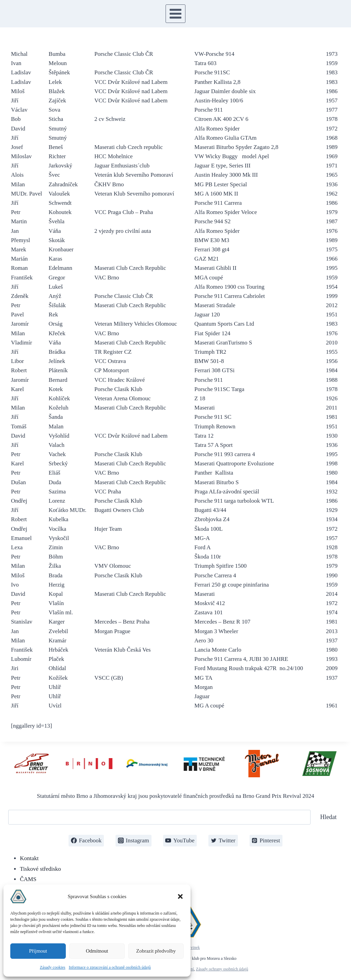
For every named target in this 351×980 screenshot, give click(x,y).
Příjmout (38, 951)
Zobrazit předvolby (156, 951)
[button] (180, 896)
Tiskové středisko (40, 869)
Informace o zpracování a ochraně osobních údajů (110, 967)
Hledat (328, 817)
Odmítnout (97, 951)
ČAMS (28, 879)
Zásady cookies (52, 967)
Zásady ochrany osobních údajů (222, 969)
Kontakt (29, 858)
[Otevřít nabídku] (176, 14)
